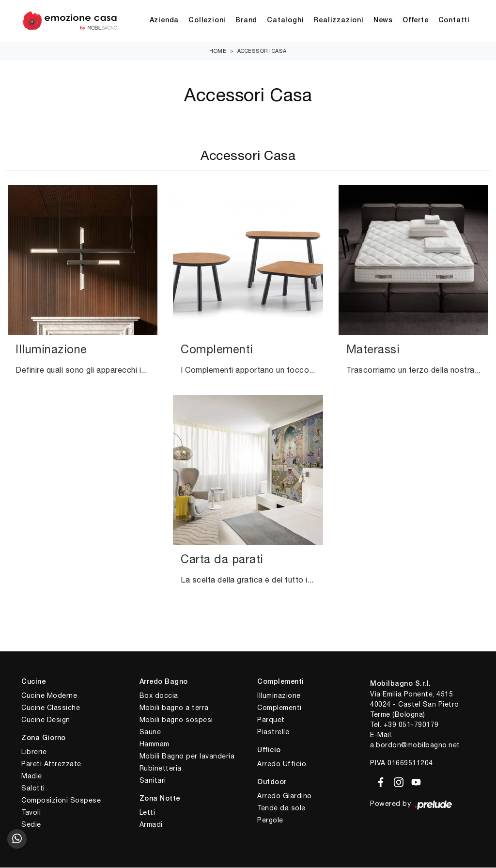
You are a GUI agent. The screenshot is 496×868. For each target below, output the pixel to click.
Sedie (31, 825)
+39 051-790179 (411, 725)
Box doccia (159, 696)
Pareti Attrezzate (51, 764)
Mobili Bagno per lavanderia (187, 757)
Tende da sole (281, 808)
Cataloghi (285, 21)
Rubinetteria (161, 769)
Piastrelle (273, 732)
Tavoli (31, 813)
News (383, 21)
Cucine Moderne (49, 696)
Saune (150, 732)
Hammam (155, 744)
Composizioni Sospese (61, 801)
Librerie (34, 752)
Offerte (416, 21)
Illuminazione (279, 696)
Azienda (164, 21)
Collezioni (207, 21)
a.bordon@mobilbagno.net (415, 745)
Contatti (454, 21)
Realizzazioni (338, 21)
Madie (32, 776)
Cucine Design (46, 720)
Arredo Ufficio (282, 764)
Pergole (270, 821)
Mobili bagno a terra (174, 708)
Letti (147, 813)
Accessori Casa (262, 51)
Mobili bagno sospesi (176, 720)
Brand (246, 21)
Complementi (279, 708)
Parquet (271, 720)
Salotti (33, 789)
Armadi (151, 825)
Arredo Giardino (285, 796)
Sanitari (153, 781)
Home (218, 51)
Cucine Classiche (51, 708)
